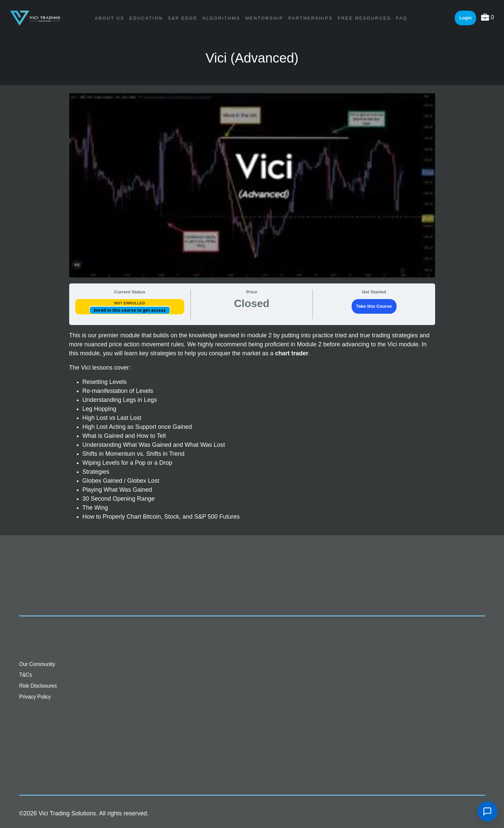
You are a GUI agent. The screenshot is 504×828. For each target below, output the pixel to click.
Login (466, 18)
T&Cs (26, 675)
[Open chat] (487, 811)
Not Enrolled (130, 303)
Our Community (37, 664)
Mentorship (264, 18)
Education (146, 18)
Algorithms (221, 18)
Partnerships (311, 18)
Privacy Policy (35, 697)
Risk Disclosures (38, 686)
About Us (110, 18)
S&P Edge (183, 18)
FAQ (402, 18)
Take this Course (374, 306)
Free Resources (364, 18)
